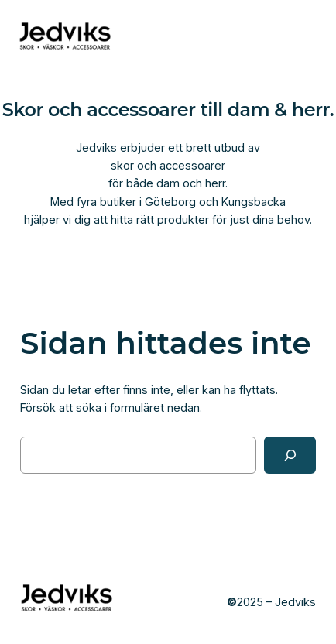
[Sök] (290, 455)
